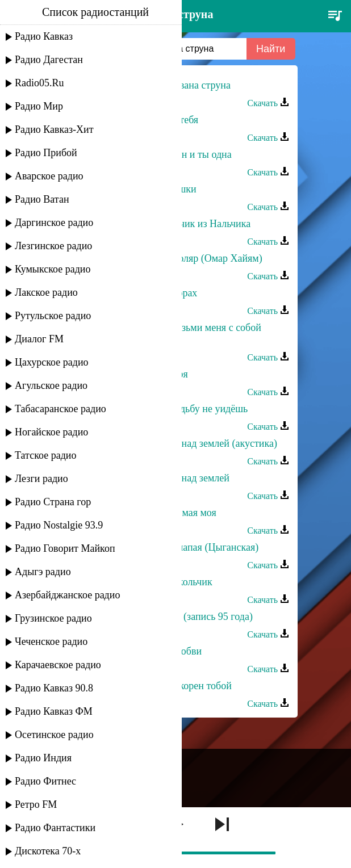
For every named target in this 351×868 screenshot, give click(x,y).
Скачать (268, 103)
